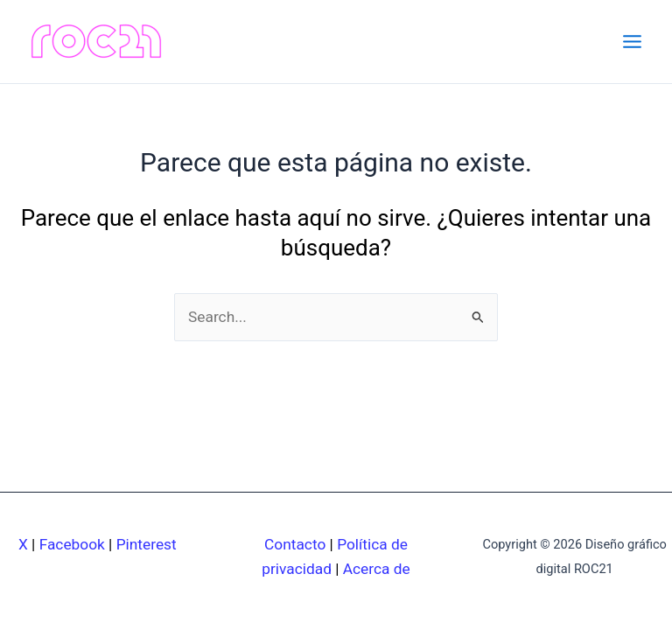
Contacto (295, 544)
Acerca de (377, 569)
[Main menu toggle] (632, 42)
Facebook (72, 544)
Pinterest (147, 544)
